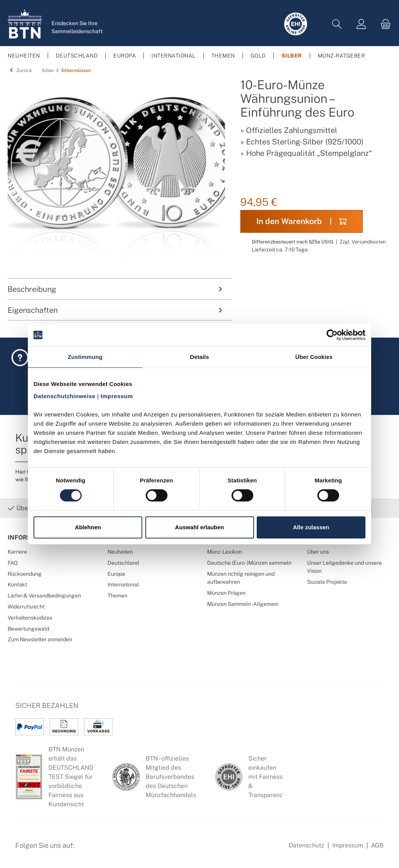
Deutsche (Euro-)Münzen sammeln (249, 563)
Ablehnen (88, 527)
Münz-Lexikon (224, 552)
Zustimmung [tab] (85, 357)
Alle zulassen (311, 527)
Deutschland (123, 563)
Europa (116, 574)
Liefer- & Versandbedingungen (44, 595)
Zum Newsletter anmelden (40, 639)
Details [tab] (199, 357)
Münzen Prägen (226, 593)
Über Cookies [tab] (314, 357)
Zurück (20, 70)
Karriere (17, 552)
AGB (377, 845)
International (123, 584)
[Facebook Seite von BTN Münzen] (87, 850)
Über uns (318, 552)
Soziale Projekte (327, 582)
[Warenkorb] (383, 24)
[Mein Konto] (361, 24)
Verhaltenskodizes (30, 617)
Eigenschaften (116, 310)
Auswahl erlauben (199, 527)
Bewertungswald (28, 629)
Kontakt (17, 584)
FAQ (13, 563)
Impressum (348, 845)
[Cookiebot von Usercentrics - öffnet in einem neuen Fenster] (332, 335)
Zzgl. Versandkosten (363, 242)
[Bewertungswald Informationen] (124, 850)
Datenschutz (306, 845)
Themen (117, 595)
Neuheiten (120, 552)
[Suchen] (337, 24)
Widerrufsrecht (26, 606)
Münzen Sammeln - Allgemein (243, 604)
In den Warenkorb (302, 221)
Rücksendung (25, 574)
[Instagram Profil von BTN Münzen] (105, 850)
